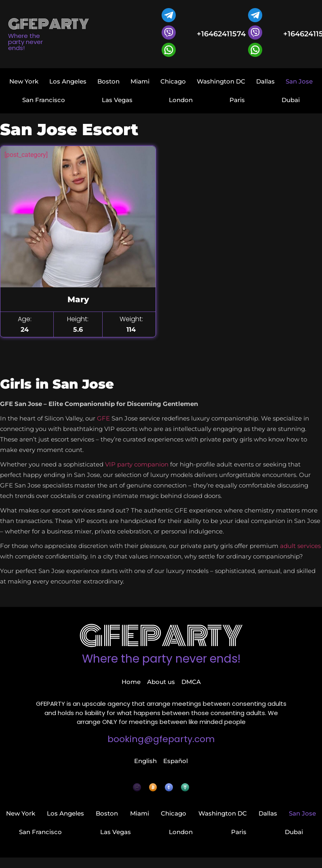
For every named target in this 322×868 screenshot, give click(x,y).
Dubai (291, 100)
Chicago (173, 81)
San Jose (299, 81)
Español (176, 761)
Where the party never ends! (161, 659)
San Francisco (44, 100)
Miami (140, 81)
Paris (237, 100)
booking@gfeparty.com (161, 739)
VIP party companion (137, 464)
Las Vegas (117, 100)
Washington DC (221, 81)
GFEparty (161, 636)
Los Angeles (68, 81)
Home (131, 682)
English (145, 761)
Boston (108, 81)
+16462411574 (221, 34)
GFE (103, 418)
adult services (300, 546)
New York (24, 81)
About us (161, 682)
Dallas (265, 81)
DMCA (191, 682)
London (181, 100)
